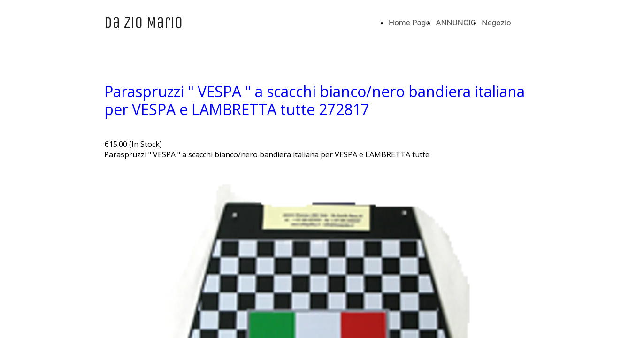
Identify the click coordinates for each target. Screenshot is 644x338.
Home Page (409, 23)
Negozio (496, 23)
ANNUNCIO (456, 23)
